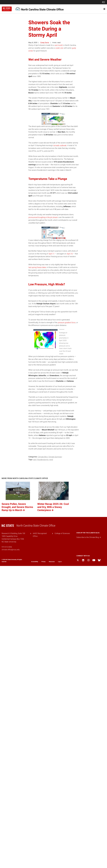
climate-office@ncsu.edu (11, 550)
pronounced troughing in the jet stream (43, 217)
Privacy (43, 562)
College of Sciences (62, 533)
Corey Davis (45, 43)
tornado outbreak (60, 145)
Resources (52, 562)
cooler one (59, 48)
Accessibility (35, 562)
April (35, 460)
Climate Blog (43, 457)
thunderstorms (43, 460)
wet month (59, 45)
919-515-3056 (7, 547)
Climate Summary (55, 457)
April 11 (52, 254)
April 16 (70, 254)
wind (51, 460)
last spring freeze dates (37, 267)
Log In (60, 562)
